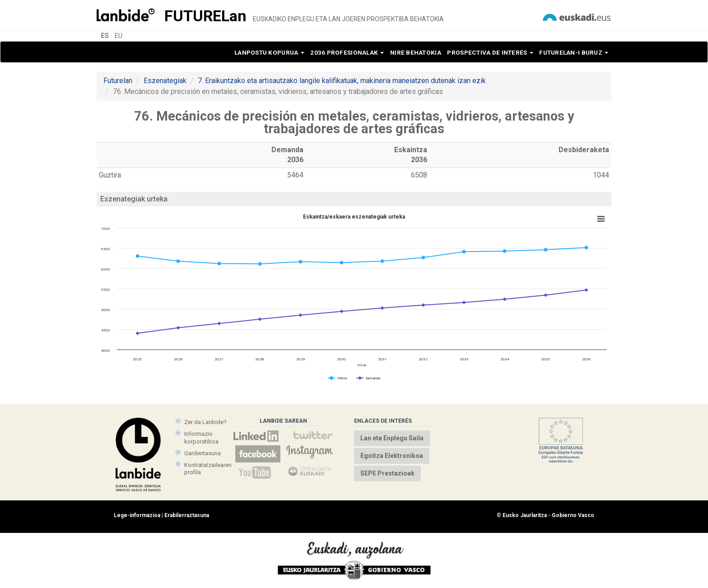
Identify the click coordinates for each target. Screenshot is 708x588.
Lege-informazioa (137, 515)
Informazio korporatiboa (201, 437)
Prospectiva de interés (490, 52)
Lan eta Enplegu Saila (392, 438)
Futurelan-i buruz (574, 52)
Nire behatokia (416, 52)
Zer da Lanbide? (205, 422)
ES (105, 36)
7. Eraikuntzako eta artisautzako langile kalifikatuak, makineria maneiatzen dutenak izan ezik (342, 81)
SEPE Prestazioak (387, 473)
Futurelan (118, 81)
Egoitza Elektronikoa (392, 456)
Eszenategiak (165, 81)
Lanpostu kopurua (269, 52)
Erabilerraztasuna (187, 515)
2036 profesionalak (347, 52)
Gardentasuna (203, 453)
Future (205, 16)
